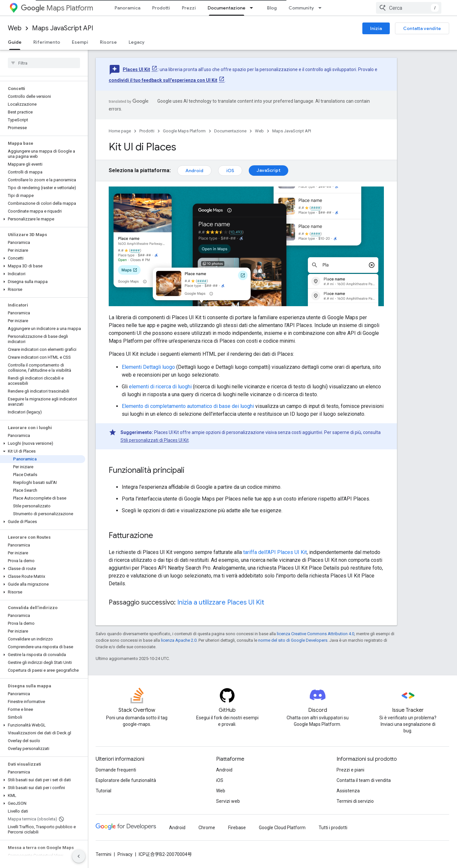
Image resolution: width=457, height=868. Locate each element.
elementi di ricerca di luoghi (160, 387)
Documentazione (230, 131)
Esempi (80, 42)
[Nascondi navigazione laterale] (79, 856)
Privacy (125, 854)
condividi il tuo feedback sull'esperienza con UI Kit (163, 80)
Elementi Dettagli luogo (148, 367)
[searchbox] (44, 63)
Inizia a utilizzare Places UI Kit (221, 602)
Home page (120, 131)
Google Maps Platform (184, 131)
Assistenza (348, 791)
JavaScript (268, 170)
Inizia (376, 28)
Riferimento (47, 42)
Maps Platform (57, 8)
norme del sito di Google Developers (293, 640)
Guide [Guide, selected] (15, 42)
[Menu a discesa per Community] (322, 8)
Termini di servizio (355, 801)
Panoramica (127, 8)
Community (301, 8)
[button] (43, 219)
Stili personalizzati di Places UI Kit (155, 440)
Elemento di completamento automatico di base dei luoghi (188, 406)
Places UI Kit (136, 69)
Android (194, 171)
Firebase (237, 828)
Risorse (108, 42)
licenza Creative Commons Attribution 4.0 (315, 634)
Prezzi (189, 8)
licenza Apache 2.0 (179, 640)
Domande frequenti (116, 770)
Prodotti (161, 8)
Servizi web (228, 801)
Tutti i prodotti (333, 828)
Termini (103, 854)
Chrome (207, 828)
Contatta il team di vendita (364, 780)
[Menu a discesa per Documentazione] (253, 8)
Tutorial (103, 791)
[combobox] (409, 8)
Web (15, 28)
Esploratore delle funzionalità (126, 780)
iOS (230, 171)
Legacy (137, 42)
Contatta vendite (422, 28)
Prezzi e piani (350, 770)
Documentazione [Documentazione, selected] (227, 8)
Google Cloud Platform (282, 828)
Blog (272, 8)
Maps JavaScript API (63, 28)
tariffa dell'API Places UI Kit (275, 552)
